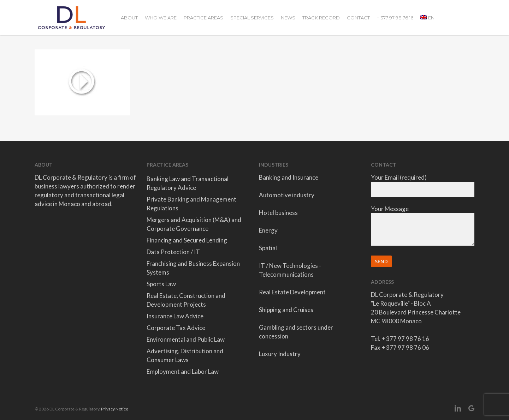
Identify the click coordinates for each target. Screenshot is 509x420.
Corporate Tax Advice (176, 328)
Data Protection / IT (173, 252)
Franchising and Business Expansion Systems (193, 268)
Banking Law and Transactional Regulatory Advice (188, 183)
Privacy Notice (115, 409)
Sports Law (161, 284)
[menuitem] (427, 18)
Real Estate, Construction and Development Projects (186, 300)
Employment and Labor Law (183, 371)
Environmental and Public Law (186, 339)
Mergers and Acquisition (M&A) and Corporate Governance (194, 224)
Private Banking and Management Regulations (191, 204)
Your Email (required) (423, 185)
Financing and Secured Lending (187, 240)
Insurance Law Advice (175, 316)
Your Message (423, 226)
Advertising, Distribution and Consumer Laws (185, 355)
